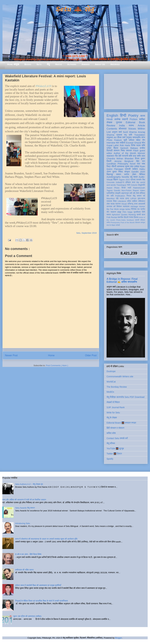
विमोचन (119, 207)
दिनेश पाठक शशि (138, 145)
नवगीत (143, 209)
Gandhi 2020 (138, 172)
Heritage (134, 207)
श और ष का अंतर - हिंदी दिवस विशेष (28, 554)
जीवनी (114, 166)
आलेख (117, 119)
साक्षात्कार (110, 156)
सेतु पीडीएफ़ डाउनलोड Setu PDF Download (125, 397)
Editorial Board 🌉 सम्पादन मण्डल (121, 423)
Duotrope (111, 371)
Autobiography (114, 177)
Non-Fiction (126, 191)
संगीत (108, 223)
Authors (72, 64)
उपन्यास (109, 207)
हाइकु (119, 212)
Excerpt (130, 143)
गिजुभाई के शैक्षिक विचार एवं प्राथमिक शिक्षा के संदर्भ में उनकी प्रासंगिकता (41, 601)
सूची (125, 140)
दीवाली (126, 217)
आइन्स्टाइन (125, 193)
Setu (39, 64)
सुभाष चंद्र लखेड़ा (132, 166)
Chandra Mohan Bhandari (120, 159)
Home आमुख (13, 64)
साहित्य (135, 169)
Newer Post (11, 355)
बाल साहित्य (121, 143)
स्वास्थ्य (118, 204)
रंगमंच (131, 217)
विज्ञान (116, 180)
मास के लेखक (111, 225)
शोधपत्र (123, 129)
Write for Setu (113, 413)
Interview (111, 143)
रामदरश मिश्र (112, 201)
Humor (142, 207)
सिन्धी (124, 188)
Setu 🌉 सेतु (75, 9)
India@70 (120, 182)
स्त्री (129, 188)
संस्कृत (127, 172)
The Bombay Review (117, 387)
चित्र (109, 166)
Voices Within (137, 129)
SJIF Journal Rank (116, 407)
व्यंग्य (143, 137)
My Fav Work (113, 209)
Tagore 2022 (124, 180)
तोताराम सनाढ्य (140, 223)
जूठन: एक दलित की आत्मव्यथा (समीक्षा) (27, 616)
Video (142, 191)
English (112, 115)
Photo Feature (114, 140)
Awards (86, 64)
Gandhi (117, 191)
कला (134, 182)
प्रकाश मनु (121, 135)
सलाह (112, 204)
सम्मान (119, 174)
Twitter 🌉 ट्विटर (114, 454)
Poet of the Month (128, 223)
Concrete (111, 182)
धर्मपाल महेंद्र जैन (137, 140)
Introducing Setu (23, 523)
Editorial (131, 122)
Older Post (91, 355)
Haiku (142, 169)
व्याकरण (113, 212)
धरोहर (109, 148)
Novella (125, 177)
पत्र (139, 164)
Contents (112, 129)
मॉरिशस (142, 193)
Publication (120, 196)
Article (141, 126)
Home (51, 355)
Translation (140, 135)
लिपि (143, 212)
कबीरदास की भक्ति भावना (24, 570)
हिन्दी (123, 115)
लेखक (109, 122)
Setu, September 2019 (86, 233)
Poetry (133, 115)
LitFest (133, 199)
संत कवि (110, 196)
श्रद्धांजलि (142, 185)
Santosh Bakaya (129, 148)
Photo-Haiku (121, 220)
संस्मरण (117, 151)
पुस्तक (119, 122)
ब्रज (144, 215)
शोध (144, 143)
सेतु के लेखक (112, 418)
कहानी (125, 119)
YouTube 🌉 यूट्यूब (115, 448)
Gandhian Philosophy (117, 164)
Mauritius (111, 199)
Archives (115, 64)
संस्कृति (118, 193)
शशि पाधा (132, 156)
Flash (136, 151)
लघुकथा (110, 137)
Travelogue (121, 185)
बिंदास (116, 148)
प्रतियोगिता (111, 193)
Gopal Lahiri (113, 145)
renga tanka (125, 209)
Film (124, 212)
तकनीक (120, 217)
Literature (122, 201)
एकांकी (137, 220)
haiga (130, 212)
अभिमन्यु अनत (132, 204)
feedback (130, 220)
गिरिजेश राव (135, 209)
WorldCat (111, 382)
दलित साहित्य (132, 201)
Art (115, 137)
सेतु (48, 64)
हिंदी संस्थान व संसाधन (115, 428)
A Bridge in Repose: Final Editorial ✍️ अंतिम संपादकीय (122, 280)
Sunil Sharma (130, 132)
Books (28, 64)
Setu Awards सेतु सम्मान (25, 508)
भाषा (143, 164)
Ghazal (137, 143)
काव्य (143, 116)
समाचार (129, 151)
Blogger (118, 638)
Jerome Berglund (124, 161)
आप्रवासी (142, 204)
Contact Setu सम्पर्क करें (117, 438)
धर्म (114, 207)
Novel (133, 164)
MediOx (110, 392)
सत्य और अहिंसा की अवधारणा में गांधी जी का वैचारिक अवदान (24, 500)
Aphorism (116, 215)
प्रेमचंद (133, 180)
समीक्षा (142, 119)
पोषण (134, 174)
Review (111, 126)
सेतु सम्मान (137, 196)
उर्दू (131, 177)
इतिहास (128, 182)
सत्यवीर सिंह (141, 180)
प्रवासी (128, 169)
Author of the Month (125, 153)
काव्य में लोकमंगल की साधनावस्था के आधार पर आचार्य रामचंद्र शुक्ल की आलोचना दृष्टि (46, 539)
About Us (100, 64)
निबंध (123, 151)
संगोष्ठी (118, 225)
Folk (108, 217)
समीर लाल (141, 156)
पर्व (144, 196)
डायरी (139, 215)
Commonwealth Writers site (120, 376)
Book (142, 122)
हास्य (127, 199)
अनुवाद (129, 137)
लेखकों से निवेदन (113, 402)
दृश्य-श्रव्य (141, 199)
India (122, 126)
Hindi (110, 119)
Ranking (132, 215)
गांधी (128, 185)
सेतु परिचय (111, 443)
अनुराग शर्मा (117, 132)
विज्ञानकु (110, 174)
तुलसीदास (137, 212)
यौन (108, 212)
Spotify (110, 459)
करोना (127, 174)
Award (109, 188)
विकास (136, 217)
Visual (124, 204)
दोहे (117, 199)
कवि (130, 135)
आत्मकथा (121, 166)
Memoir (141, 153)
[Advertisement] (126, 91)
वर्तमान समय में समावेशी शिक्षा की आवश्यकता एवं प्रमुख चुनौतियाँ (38, 585)
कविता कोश (111, 433)
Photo (117, 188)
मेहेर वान (141, 161)
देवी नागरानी (123, 156)
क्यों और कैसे (134, 193)
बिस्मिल (142, 174)
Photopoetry (115, 223)
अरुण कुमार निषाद (115, 172)
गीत (116, 156)
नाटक (122, 199)
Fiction (134, 119)
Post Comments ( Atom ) (57, 365)
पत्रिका (143, 220)
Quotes (124, 215)
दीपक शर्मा (121, 137)
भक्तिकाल (142, 201)
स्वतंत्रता (126, 207)
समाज (109, 215)
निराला (129, 196)
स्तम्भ (131, 126)
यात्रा (135, 177)
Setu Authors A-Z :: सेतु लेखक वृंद (29, 484)
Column (134, 185)
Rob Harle (125, 145)
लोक (108, 204)
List (109, 132)
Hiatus (59, 64)
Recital (114, 217)
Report (136, 191)
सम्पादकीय (137, 137)
